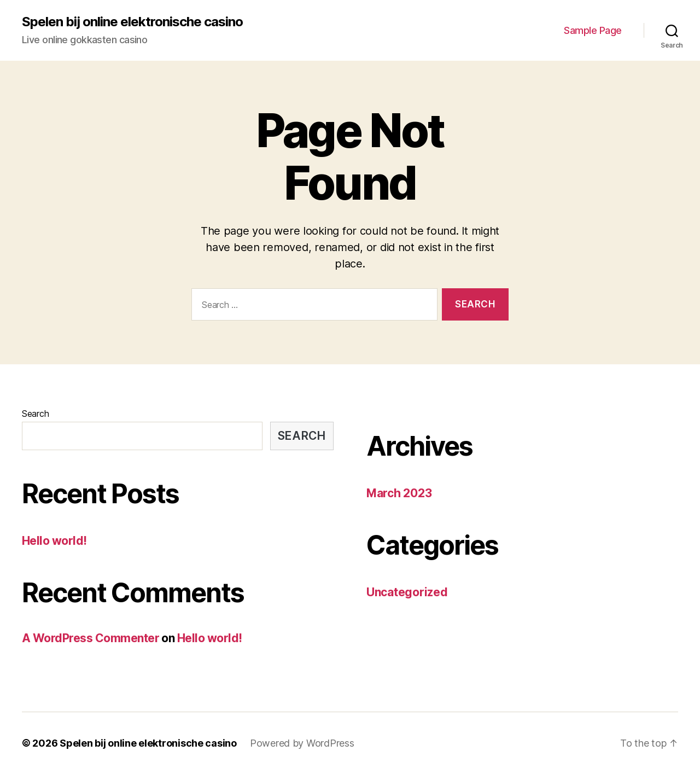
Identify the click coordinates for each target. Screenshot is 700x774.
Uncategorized (407, 592)
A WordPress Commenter (91, 638)
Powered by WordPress (302, 743)
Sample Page (593, 30)
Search (35, 414)
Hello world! (54, 541)
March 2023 (399, 493)
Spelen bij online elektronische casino (132, 22)
